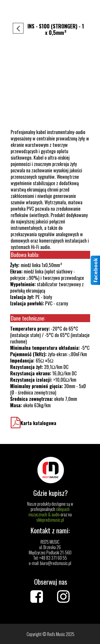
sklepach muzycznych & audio (49, 512)
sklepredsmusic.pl (50, 520)
